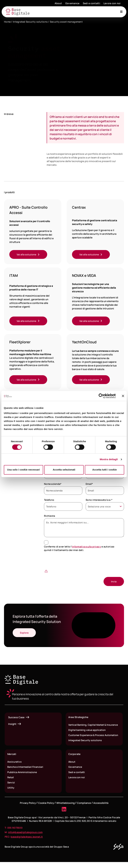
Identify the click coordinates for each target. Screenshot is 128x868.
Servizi (11, 788)
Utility (11, 794)
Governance (72, 3)
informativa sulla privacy (86, 547)
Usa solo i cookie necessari (23, 470)
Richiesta (50, 516)
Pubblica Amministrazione (23, 778)
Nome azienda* (53, 485)
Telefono (49, 501)
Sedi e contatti (91, 3)
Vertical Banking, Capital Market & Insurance (94, 726)
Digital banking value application (87, 731)
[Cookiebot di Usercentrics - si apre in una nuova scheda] (101, 396)
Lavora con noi (112, 3)
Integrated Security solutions (30, 22)
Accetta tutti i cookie (105, 470)
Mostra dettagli (109, 459)
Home (7, 22)
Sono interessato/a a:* (99, 501)
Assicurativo (15, 767)
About (58, 3)
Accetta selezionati (64, 470)
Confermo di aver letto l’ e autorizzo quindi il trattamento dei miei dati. (79, 549)
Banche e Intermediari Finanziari (26, 772)
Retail (11, 783)
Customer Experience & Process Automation (87, 738)
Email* (89, 485)
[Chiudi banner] (123, 396)
